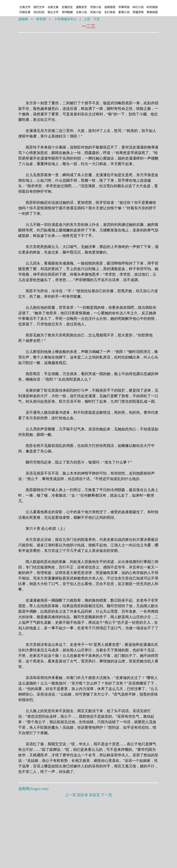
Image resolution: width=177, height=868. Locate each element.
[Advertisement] (59, 64)
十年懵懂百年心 (65, 19)
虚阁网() (33, 789)
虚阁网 (23, 19)
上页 (87, 19)
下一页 (106, 795)
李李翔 (41, 19)
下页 (97, 19)
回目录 (83, 795)
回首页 (94, 795)
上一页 (71, 795)
